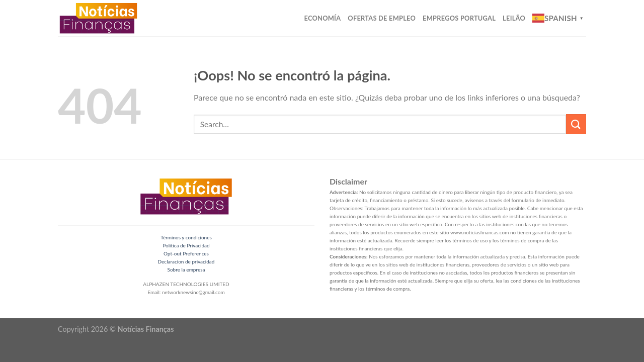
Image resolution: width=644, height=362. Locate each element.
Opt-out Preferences (186, 253)
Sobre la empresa (186, 269)
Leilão (514, 18)
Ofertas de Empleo (382, 18)
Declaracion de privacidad (186, 261)
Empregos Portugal (459, 18)
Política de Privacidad (186, 245)
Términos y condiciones (186, 237)
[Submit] (576, 124)
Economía (323, 18)
